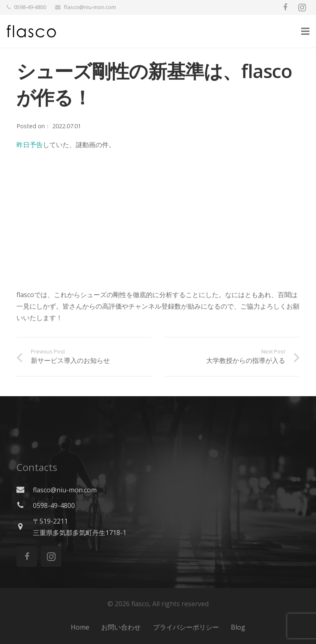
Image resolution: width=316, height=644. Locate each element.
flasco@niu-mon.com (90, 7)
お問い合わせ (121, 627)
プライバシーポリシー (186, 627)
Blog (238, 627)
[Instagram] (302, 7)
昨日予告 (30, 145)
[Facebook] (285, 7)
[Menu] (305, 31)
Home (80, 627)
